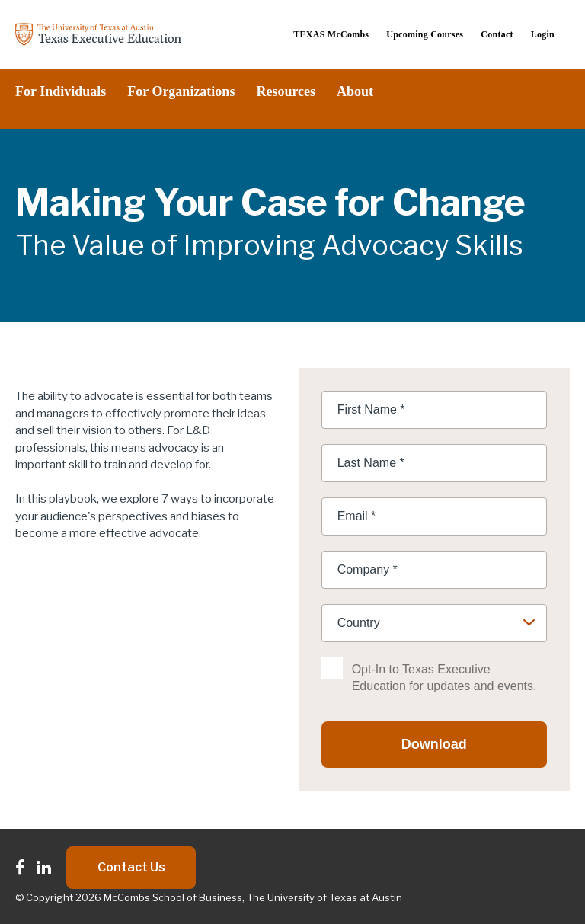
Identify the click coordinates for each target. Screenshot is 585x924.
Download (434, 744)
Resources (286, 91)
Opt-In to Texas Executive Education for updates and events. (444, 678)
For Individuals (61, 91)
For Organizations (181, 91)
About (355, 91)
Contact (497, 34)
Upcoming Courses (425, 34)
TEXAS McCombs (331, 34)
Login (543, 34)
